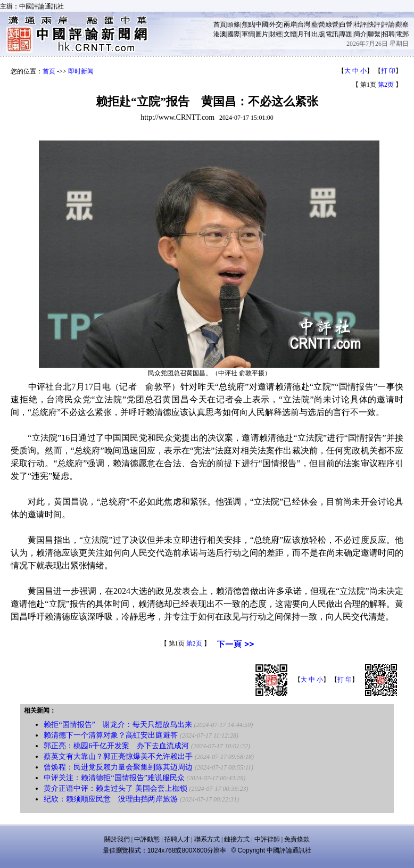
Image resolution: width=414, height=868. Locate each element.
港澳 (220, 34)
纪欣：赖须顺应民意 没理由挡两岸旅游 (111, 799)
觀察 (402, 24)
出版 (318, 34)
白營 (346, 24)
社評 (360, 24)
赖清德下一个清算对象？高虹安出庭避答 (111, 735)
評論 (388, 24)
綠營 (332, 24)
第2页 (386, 85)
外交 (276, 24)
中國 (262, 24)
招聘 (388, 34)
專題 (346, 34)
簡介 (360, 34)
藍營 (318, 24)
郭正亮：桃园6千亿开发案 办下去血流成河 (116, 746)
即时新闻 (81, 71)
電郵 (402, 34)
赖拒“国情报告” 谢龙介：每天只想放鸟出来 (118, 725)
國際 (234, 34)
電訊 (332, 34)
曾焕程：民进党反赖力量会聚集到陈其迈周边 (118, 767)
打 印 (388, 71)
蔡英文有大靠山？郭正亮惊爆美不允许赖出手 (118, 757)
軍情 (248, 34)
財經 (276, 34)
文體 (290, 34)
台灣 (304, 24)
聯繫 (374, 34)
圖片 (262, 34)
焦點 (248, 24)
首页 (49, 71)
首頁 (220, 24)
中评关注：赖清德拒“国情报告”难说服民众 (114, 778)
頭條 (234, 24)
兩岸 (290, 24)
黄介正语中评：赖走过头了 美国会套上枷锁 (115, 788)
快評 (374, 24)
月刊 (304, 34)
